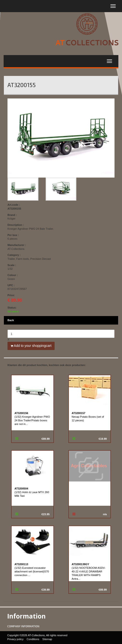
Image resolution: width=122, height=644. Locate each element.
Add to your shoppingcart (31, 346)
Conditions (33, 639)
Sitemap (47, 639)
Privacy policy (15, 639)
